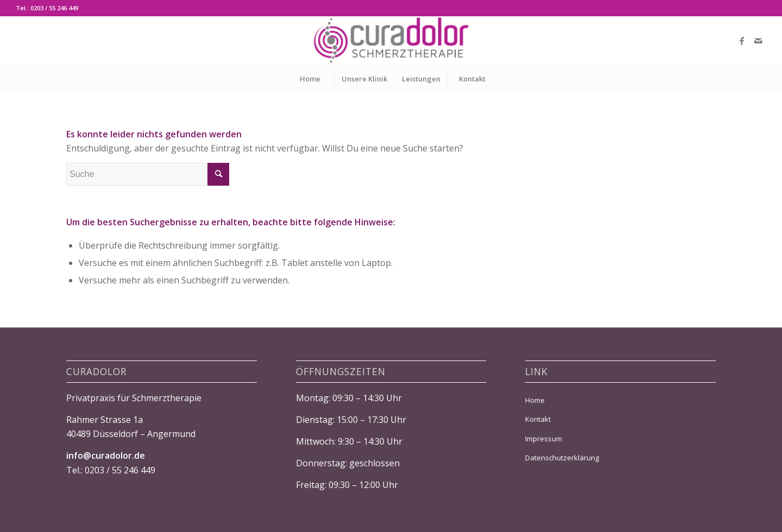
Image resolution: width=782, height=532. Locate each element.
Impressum (544, 439)
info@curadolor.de (106, 455)
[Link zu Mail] (758, 41)
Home (535, 400)
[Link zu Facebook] (742, 41)
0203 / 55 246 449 (120, 470)
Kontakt (538, 419)
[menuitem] (310, 79)
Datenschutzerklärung (562, 458)
